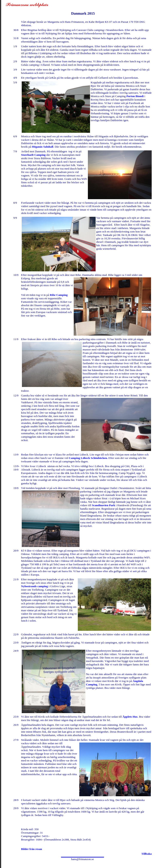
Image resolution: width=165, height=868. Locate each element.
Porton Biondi (135, 96)
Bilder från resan (31, 849)
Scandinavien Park (104, 505)
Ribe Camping (59, 295)
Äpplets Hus (130, 717)
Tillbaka (147, 854)
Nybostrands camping (34, 586)
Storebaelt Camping (33, 155)
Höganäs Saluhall (43, 147)
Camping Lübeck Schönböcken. (88, 458)
